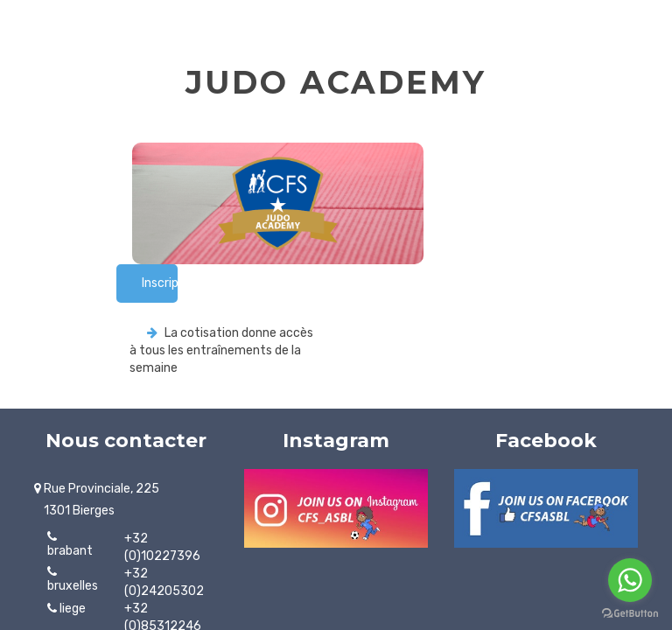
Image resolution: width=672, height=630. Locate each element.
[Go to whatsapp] (630, 580)
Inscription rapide (160, 283)
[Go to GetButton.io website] (630, 613)
